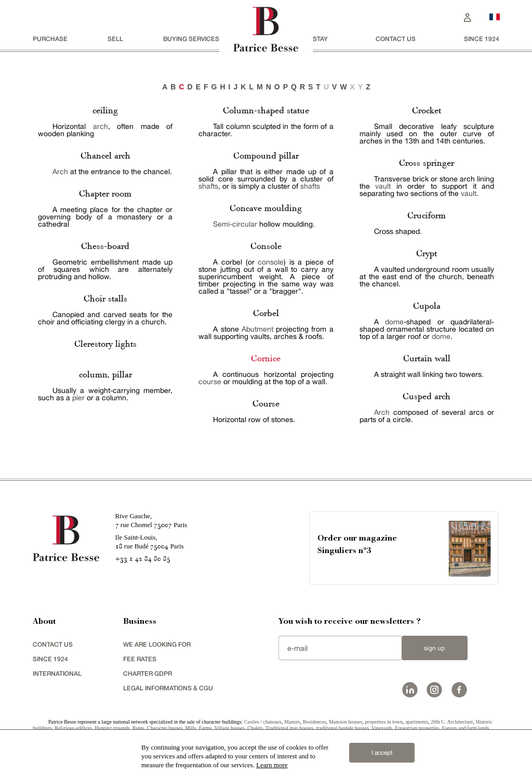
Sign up (434, 648)
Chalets (255, 728)
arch (101, 126)
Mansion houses (346, 722)
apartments (417, 722)
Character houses (165, 728)
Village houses (230, 728)
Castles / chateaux (263, 722)
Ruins (138, 728)
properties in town (384, 722)
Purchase (50, 39)
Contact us (396, 39)
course (210, 382)
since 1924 (482, 39)
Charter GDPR (148, 673)
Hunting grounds (112, 728)
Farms (205, 728)
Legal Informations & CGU (168, 688)
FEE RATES (140, 659)
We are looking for (157, 644)
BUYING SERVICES (191, 39)
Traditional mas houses (289, 728)
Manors (292, 722)
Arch (60, 172)
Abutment (257, 329)
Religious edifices (73, 728)
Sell (115, 39)
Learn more (272, 765)
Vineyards (382, 728)
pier (78, 398)
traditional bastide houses (342, 728)
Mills (191, 728)
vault (383, 186)
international (57, 673)
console (271, 262)
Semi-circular (235, 224)
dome (394, 322)
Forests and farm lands (466, 728)
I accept (382, 753)
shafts (208, 186)
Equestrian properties (417, 728)
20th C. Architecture (452, 722)
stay (320, 39)
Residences (315, 722)
